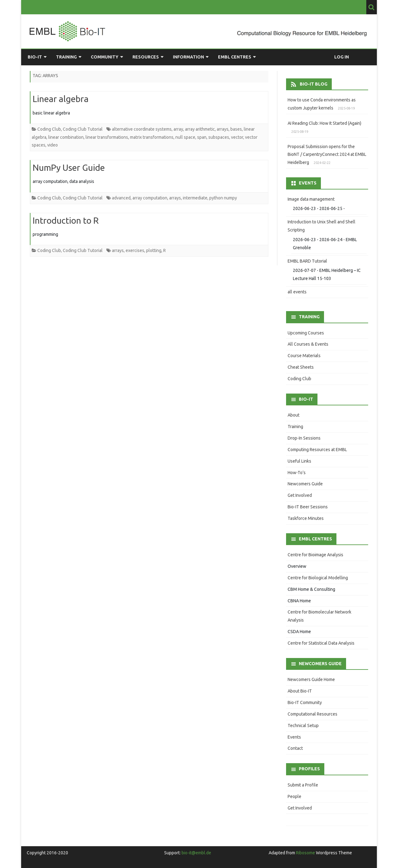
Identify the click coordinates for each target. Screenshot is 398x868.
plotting (154, 250)
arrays (223, 129)
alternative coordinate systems (142, 129)
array (178, 129)
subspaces (219, 137)
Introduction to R (66, 220)
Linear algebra (61, 99)
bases (236, 129)
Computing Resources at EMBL (317, 450)
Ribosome (305, 853)
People (294, 796)
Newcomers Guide (305, 484)
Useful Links (299, 461)
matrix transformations (152, 137)
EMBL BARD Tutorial (307, 261)
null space (185, 137)
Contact (295, 748)
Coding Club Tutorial (83, 129)
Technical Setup (303, 726)
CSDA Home (299, 632)
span (202, 137)
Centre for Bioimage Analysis (315, 555)
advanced (121, 198)
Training (66, 57)
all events (297, 292)
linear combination (66, 137)
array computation (150, 198)
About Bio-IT (300, 691)
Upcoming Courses (306, 333)
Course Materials (304, 356)
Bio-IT (35, 57)
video (53, 145)
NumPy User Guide (69, 168)
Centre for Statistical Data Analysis (321, 643)
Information (188, 57)
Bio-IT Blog (314, 84)
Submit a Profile (303, 785)
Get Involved (300, 495)
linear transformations (107, 137)
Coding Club (49, 129)
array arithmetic (200, 129)
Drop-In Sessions (304, 438)
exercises (135, 250)
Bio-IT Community (305, 702)
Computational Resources (312, 714)
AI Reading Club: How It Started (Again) (324, 123)
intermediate (195, 198)
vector (237, 137)
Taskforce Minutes (306, 518)
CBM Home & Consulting (311, 589)
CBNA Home (299, 601)
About (294, 415)
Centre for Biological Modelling (318, 578)
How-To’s (297, 473)
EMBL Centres (235, 57)
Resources (146, 57)
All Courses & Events (308, 344)
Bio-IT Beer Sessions (308, 507)
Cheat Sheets (301, 367)
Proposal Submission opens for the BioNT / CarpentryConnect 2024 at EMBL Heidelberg (327, 155)
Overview (297, 566)
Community (105, 57)
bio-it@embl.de (196, 853)
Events (294, 737)
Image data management (311, 199)
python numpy (223, 198)
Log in (342, 57)
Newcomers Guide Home (311, 679)
